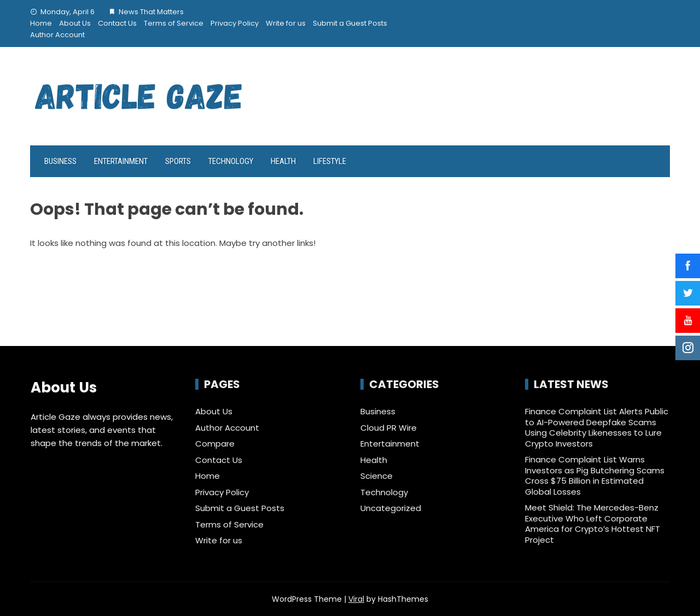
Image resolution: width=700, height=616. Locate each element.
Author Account (57, 35)
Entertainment (121, 161)
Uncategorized (391, 508)
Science (377, 476)
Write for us (286, 23)
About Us (75, 23)
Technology (231, 161)
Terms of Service (174, 23)
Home (41, 23)
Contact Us (117, 23)
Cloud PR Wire (389, 428)
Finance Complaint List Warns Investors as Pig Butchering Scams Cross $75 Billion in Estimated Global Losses (595, 476)
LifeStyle (330, 161)
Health (283, 161)
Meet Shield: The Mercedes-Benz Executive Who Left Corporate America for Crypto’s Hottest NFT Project (593, 524)
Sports (178, 161)
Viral (356, 599)
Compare (215, 444)
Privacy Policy (235, 23)
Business (60, 161)
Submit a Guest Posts (350, 23)
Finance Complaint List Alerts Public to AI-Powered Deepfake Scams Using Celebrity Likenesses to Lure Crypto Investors (597, 427)
